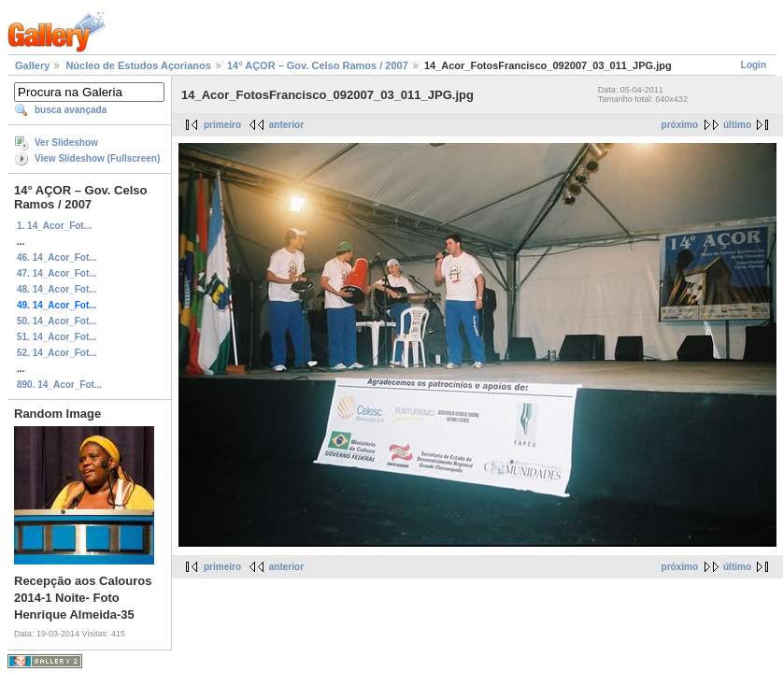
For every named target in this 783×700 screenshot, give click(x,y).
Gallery (32, 65)
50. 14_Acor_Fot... (57, 321)
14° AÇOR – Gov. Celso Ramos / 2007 (318, 65)
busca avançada (71, 110)
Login (754, 65)
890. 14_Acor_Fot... (59, 385)
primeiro (222, 125)
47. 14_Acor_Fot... (57, 273)
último (737, 125)
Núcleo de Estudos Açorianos (138, 65)
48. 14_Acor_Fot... (57, 289)
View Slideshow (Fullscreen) (97, 158)
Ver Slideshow (66, 143)
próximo (680, 125)
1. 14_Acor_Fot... (54, 226)
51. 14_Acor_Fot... (57, 337)
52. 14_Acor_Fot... (57, 353)
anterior (286, 125)
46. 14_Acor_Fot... (57, 257)
